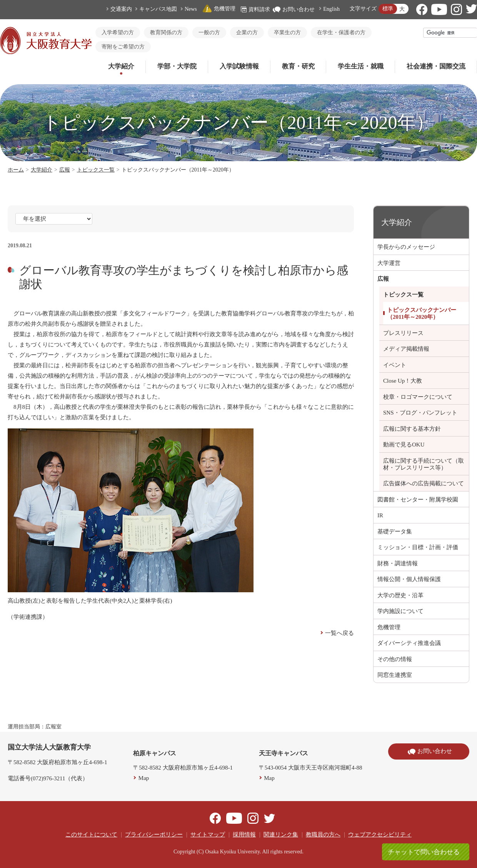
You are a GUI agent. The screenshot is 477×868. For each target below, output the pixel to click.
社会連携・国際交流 (436, 66)
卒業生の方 (287, 32)
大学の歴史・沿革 (400, 595)
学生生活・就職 (361, 66)
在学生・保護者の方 (341, 32)
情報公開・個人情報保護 (409, 579)
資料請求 (255, 9)
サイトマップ (208, 835)
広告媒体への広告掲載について (424, 483)
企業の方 (247, 32)
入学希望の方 (118, 32)
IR (380, 515)
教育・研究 (298, 66)
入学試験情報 (239, 66)
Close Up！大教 (403, 381)
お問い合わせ (294, 9)
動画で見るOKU (404, 445)
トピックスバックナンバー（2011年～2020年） (422, 313)
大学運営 (389, 263)
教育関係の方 (166, 32)
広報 (65, 170)
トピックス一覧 (96, 170)
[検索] (450, 33)
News (191, 9)
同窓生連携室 (395, 675)
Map (144, 778)
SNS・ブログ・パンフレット (420, 413)
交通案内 (121, 9)
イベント (395, 365)
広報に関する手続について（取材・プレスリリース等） (424, 464)
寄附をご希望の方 (123, 47)
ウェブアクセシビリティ (380, 835)
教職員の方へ (323, 835)
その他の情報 (395, 659)
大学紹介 (121, 66)
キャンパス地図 (158, 9)
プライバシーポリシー (154, 835)
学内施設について (400, 611)
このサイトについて (91, 835)
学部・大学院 (177, 66)
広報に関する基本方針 (412, 429)
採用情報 (244, 835)
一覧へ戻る (339, 633)
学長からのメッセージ (406, 247)
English (331, 9)
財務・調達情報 (398, 563)
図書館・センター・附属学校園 (418, 500)
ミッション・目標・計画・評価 (418, 547)
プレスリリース (403, 333)
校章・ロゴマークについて (418, 397)
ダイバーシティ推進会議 (409, 643)
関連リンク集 (281, 835)
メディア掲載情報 (406, 349)
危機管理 (219, 9)
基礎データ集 (395, 531)
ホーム (16, 170)
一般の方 (209, 32)
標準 (388, 9)
